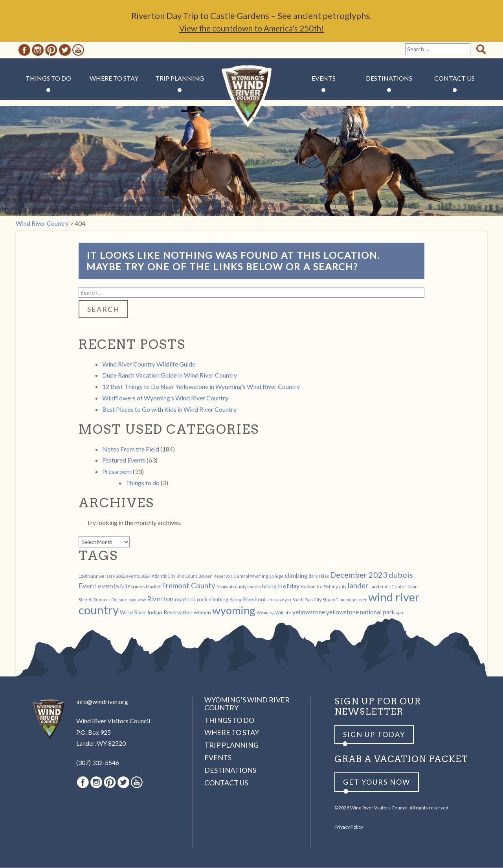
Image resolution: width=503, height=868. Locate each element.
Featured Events (124, 460)
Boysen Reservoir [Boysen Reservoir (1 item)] (216, 576)
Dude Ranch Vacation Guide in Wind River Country (170, 375)
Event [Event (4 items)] (88, 586)
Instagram (38, 50)
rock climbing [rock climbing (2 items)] (213, 600)
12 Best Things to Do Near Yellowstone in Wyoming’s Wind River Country (201, 387)
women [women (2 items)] (202, 613)
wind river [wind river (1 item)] (357, 600)
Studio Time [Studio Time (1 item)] (334, 600)
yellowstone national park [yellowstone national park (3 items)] (361, 612)
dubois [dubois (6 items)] (401, 575)
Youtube (78, 50)
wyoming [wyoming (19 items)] (234, 611)
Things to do (143, 483)
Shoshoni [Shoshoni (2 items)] (254, 600)
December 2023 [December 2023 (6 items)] (359, 575)
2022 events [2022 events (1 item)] (128, 576)
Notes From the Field (131, 449)
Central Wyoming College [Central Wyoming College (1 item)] (259, 576)
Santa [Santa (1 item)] (236, 600)
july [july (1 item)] (343, 587)
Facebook (24, 50)
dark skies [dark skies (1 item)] (319, 576)
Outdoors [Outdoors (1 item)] (102, 600)
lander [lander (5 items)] (358, 586)
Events (324, 78)
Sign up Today (374, 735)
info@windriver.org (102, 702)
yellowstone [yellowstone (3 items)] (309, 612)
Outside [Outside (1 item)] (119, 600)
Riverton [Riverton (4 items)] (160, 599)
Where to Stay (114, 78)
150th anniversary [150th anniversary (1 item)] (97, 576)
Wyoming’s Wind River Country (247, 704)
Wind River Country (252, 102)
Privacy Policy (349, 827)
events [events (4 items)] (108, 586)
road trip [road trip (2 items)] (185, 600)
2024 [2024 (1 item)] (146, 576)
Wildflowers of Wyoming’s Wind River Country (165, 398)
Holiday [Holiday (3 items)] (289, 586)
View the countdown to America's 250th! (251, 29)
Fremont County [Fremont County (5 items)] (189, 586)
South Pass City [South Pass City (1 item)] (307, 600)
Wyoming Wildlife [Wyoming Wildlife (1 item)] (274, 613)
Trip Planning (180, 78)
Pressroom (117, 472)
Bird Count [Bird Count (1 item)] (187, 576)
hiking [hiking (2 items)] (269, 587)
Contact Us (454, 78)
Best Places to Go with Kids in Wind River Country (169, 410)
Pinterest (51, 50)
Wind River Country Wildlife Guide (149, 364)
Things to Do (48, 78)
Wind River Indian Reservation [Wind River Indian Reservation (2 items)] (156, 613)
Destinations (389, 78)
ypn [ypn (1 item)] (400, 613)
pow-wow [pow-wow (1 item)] (137, 600)
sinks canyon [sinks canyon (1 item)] (279, 600)
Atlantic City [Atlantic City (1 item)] (163, 576)
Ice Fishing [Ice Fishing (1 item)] (327, 587)
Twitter (65, 50)
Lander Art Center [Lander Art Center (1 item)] (388, 587)
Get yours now (377, 782)
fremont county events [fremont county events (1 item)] (239, 587)
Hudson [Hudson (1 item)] (308, 587)
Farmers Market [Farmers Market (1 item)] (144, 587)
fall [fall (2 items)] (124, 587)
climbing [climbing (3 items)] (296, 576)
